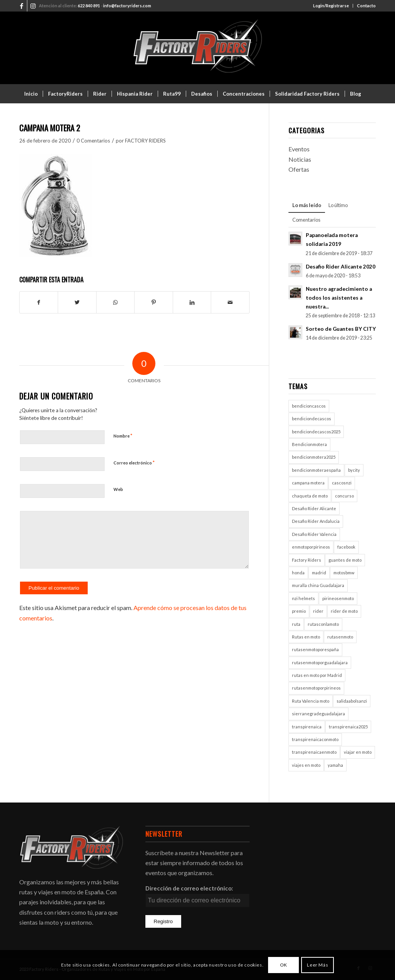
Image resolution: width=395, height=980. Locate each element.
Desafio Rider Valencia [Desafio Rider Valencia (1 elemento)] (314, 534)
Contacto (366, 6)
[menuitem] (331, 6)
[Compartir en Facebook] (39, 302)
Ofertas (299, 169)
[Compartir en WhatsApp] (115, 302)
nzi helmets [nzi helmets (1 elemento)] (303, 598)
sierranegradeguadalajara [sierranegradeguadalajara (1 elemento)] (318, 714)
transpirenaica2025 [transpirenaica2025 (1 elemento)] (348, 727)
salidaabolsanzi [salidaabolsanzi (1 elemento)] (352, 701)
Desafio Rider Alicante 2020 (341, 267)
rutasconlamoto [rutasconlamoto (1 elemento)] (323, 624)
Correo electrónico (134, 463)
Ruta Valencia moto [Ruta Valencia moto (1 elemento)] (311, 701)
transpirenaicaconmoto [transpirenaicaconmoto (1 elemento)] (315, 739)
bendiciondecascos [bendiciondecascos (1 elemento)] (312, 419)
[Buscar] (371, 113)
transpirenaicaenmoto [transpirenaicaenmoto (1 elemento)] (314, 752)
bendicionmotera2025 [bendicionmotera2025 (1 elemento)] (314, 457)
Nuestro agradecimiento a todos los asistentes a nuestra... (339, 298)
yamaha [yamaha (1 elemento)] (335, 765)
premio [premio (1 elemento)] (299, 611)
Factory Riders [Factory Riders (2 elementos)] (307, 560)
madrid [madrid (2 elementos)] (319, 573)
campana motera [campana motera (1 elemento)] (308, 483)
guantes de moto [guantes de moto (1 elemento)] (345, 560)
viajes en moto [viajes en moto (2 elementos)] (306, 765)
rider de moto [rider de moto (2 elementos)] (344, 611)
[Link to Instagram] (33, 6)
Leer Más (317, 965)
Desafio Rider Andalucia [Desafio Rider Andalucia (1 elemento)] (316, 521)
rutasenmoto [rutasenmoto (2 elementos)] (340, 637)
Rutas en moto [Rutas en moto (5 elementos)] (306, 637)
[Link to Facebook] (21, 6)
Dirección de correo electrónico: (189, 888)
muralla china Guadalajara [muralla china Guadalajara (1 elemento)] (318, 585)
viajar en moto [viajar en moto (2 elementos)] (358, 752)
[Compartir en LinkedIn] (192, 302)
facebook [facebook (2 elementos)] (346, 547)
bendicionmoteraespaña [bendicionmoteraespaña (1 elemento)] (316, 470)
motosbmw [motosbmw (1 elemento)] (344, 573)
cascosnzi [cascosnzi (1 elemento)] (342, 483)
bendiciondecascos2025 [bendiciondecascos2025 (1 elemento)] (316, 432)
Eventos (299, 149)
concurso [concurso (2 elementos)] (344, 496)
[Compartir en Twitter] (77, 302)
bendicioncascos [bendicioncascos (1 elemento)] (309, 406)
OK (284, 965)
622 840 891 (89, 6)
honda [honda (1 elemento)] (298, 573)
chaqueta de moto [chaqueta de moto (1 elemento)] (310, 496)
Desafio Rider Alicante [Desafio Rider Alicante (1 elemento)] (314, 508)
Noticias (300, 159)
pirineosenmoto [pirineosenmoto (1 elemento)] (338, 598)
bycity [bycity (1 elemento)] (354, 470)
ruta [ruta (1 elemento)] (296, 624)
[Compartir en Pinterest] (153, 302)
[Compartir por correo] (230, 302)
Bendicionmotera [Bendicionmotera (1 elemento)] (309, 444)
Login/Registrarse (331, 6)
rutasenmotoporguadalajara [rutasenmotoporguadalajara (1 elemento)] (320, 662)
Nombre (123, 436)
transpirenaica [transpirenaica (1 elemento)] (307, 727)
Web (118, 489)
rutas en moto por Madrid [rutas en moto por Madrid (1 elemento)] (317, 675)
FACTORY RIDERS (145, 141)
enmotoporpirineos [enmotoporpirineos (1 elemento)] (311, 547)
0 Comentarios (93, 141)
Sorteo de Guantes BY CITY (341, 329)
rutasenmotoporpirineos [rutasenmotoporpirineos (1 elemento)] (316, 688)
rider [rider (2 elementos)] (318, 611)
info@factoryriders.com (127, 6)
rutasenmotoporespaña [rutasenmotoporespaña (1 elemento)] (315, 649)
